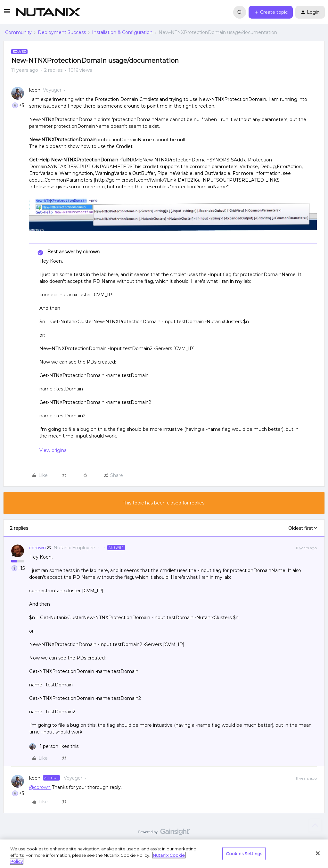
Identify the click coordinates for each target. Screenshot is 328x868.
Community (18, 32)
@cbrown (40, 787)
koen (35, 90)
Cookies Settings (244, 853)
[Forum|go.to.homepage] (48, 12)
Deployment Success (62, 32)
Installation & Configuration (122, 32)
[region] (164, 854)
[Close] (318, 853)
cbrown (37, 548)
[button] (7, 13)
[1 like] (54, 746)
